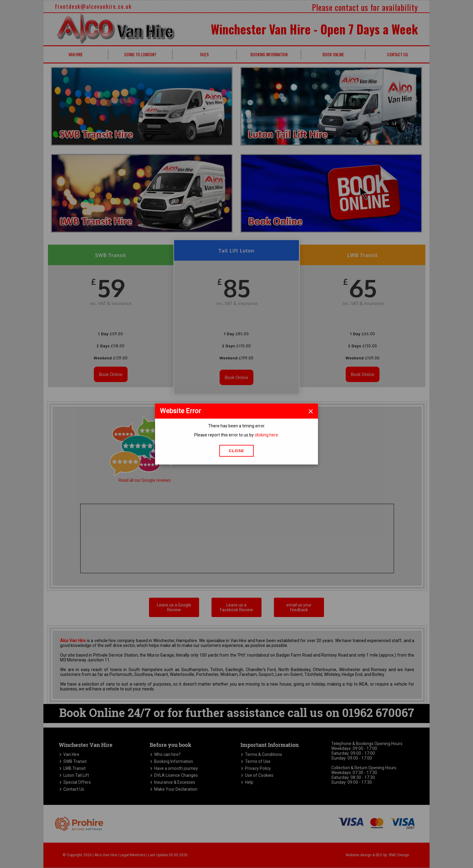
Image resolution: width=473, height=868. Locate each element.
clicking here (266, 435)
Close (237, 451)
